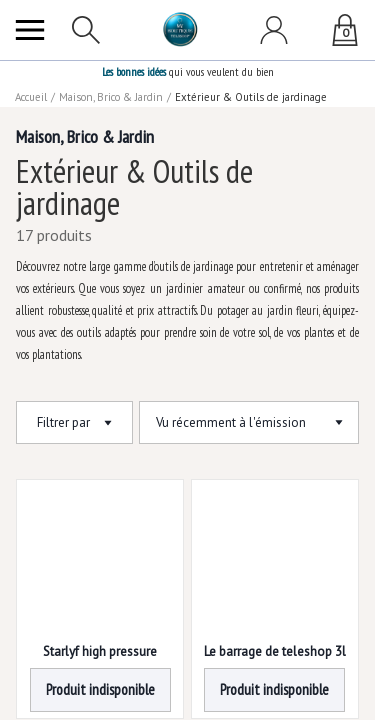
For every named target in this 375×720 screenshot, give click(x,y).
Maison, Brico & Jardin (111, 97)
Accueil (31, 97)
